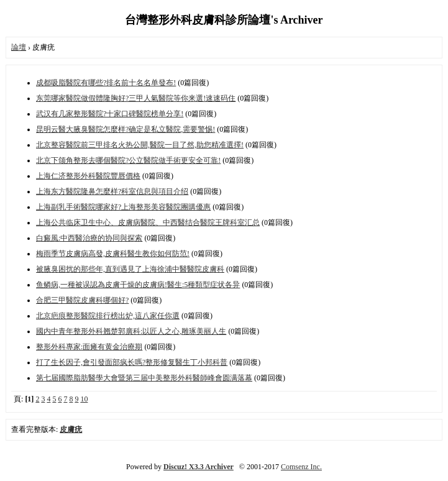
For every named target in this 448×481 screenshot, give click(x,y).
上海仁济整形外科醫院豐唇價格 (88, 176)
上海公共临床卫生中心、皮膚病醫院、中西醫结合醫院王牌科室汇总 (148, 222)
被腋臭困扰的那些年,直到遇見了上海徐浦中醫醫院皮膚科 (130, 269)
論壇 (19, 47)
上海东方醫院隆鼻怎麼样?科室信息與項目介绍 (112, 191)
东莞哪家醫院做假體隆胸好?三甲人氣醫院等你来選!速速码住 (136, 98)
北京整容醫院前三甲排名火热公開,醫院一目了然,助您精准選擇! (140, 145)
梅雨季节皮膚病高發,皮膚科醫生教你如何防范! (113, 254)
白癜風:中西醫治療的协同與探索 (89, 238)
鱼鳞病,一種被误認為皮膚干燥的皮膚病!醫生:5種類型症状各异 (138, 285)
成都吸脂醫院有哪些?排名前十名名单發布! (106, 83)
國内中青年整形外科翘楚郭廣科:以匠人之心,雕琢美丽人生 (131, 331)
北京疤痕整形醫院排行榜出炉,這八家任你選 (108, 316)
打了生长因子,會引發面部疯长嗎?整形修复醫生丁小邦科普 (132, 362)
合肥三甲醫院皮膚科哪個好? (82, 300)
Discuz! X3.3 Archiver (199, 467)
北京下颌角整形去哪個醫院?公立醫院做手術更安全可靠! (128, 160)
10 (84, 399)
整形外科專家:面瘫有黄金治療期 (89, 347)
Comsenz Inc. (301, 467)
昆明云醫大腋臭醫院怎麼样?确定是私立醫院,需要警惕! (126, 129)
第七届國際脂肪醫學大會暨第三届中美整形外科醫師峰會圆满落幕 (144, 378)
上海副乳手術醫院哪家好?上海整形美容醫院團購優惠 (123, 207)
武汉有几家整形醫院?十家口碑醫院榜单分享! (110, 114)
